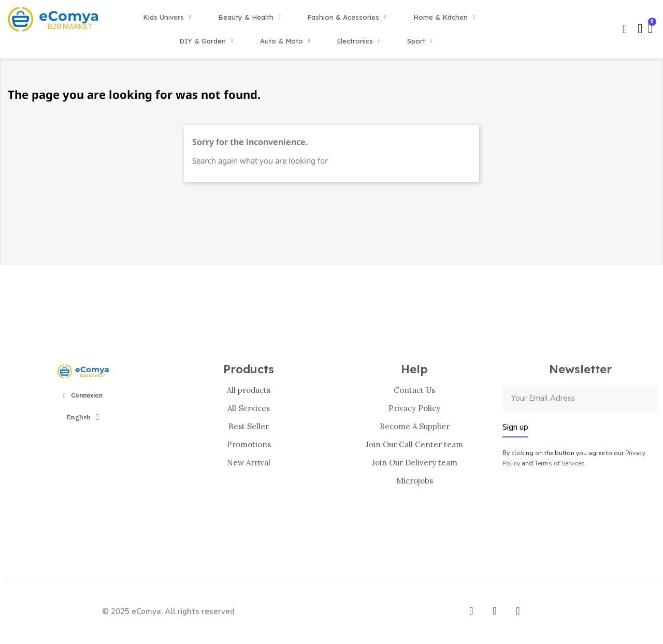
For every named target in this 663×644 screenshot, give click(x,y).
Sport (420, 41)
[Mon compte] (640, 29)
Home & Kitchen (444, 17)
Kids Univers (167, 17)
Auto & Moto (285, 41)
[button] (625, 29)
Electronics (358, 41)
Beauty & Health (249, 17)
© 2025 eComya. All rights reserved (168, 611)
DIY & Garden (206, 41)
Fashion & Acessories (347, 17)
